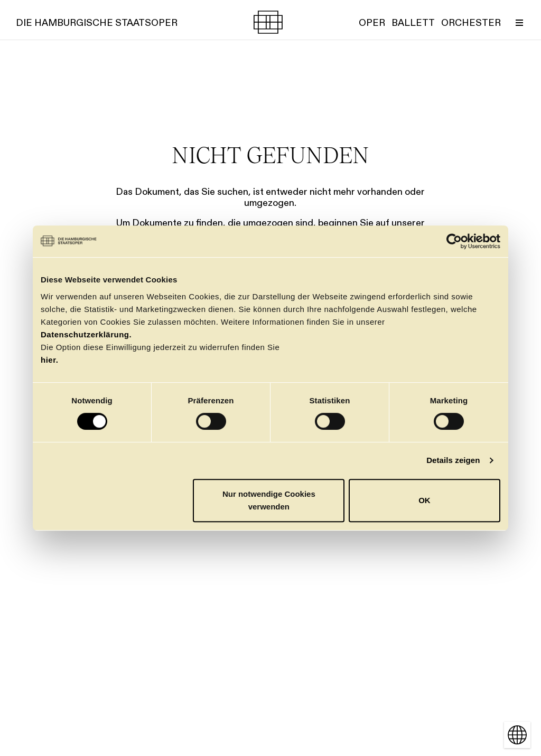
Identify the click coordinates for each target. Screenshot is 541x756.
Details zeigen (453, 460)
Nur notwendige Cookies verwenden (269, 500)
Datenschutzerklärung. (86, 334)
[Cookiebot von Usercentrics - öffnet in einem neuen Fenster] (454, 241)
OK (425, 500)
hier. (49, 360)
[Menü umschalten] (519, 22)
